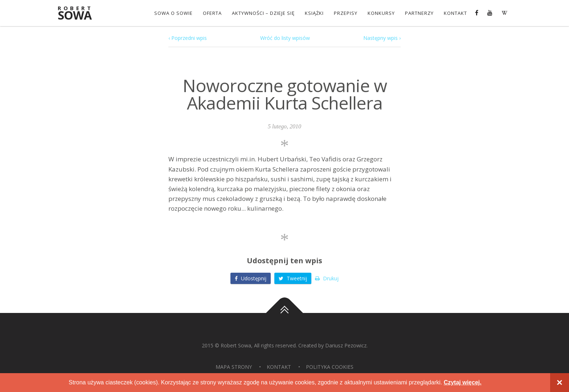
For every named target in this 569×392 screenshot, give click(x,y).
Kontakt (455, 13)
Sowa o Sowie (173, 13)
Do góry (284, 313)
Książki (314, 13)
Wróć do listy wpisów (285, 38)
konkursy (381, 13)
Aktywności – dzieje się (263, 13)
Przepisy (346, 13)
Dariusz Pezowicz (346, 345)
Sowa (79, 14)
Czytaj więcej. (463, 382)
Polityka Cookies (330, 367)
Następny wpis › (382, 38)
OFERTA (212, 13)
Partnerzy (419, 13)
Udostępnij (251, 278)
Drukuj (327, 278)
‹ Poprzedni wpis (188, 38)
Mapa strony (234, 367)
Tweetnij (293, 278)
